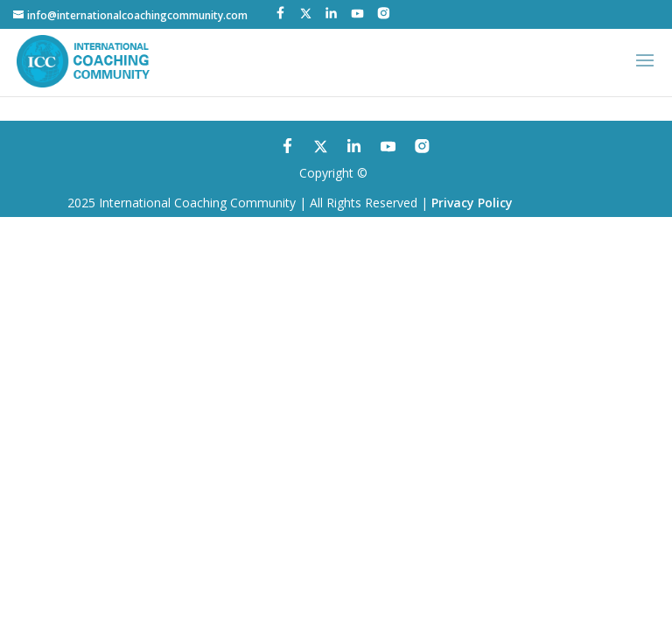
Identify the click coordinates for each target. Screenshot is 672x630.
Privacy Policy (472, 203)
